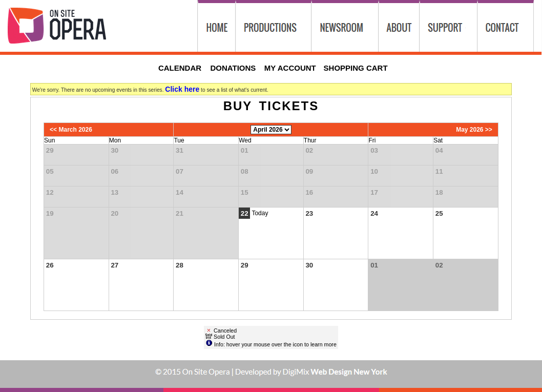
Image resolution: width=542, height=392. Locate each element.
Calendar (180, 68)
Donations (233, 68)
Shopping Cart (356, 68)
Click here (182, 89)
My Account (289, 68)
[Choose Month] (271, 130)
